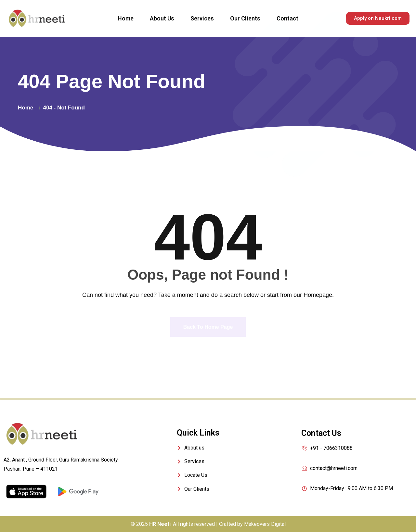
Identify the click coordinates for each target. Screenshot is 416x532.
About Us (162, 18)
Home (126, 18)
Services (202, 18)
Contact (287, 18)
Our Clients (245, 18)
